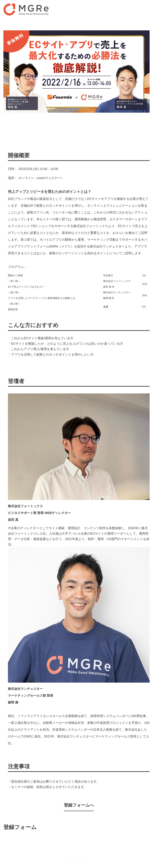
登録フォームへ (79, 805)
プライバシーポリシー (86, 850)
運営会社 (59, 850)
